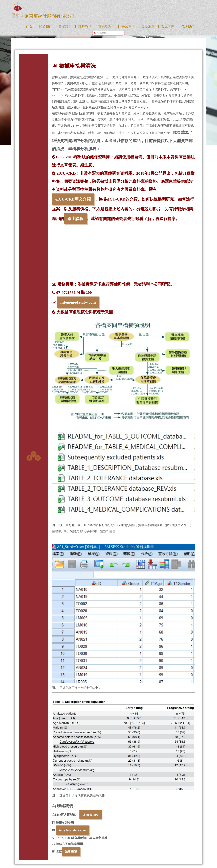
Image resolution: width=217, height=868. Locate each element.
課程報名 (85, 27)
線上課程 (75, 219)
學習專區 (128, 27)
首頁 (29, 27)
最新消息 (148, 27)
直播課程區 (107, 27)
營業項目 (65, 27)
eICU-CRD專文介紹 (73, 199)
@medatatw (91, 815)
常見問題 (168, 27)
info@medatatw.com (78, 302)
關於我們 (46, 27)
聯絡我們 (188, 27)
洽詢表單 (71, 852)
